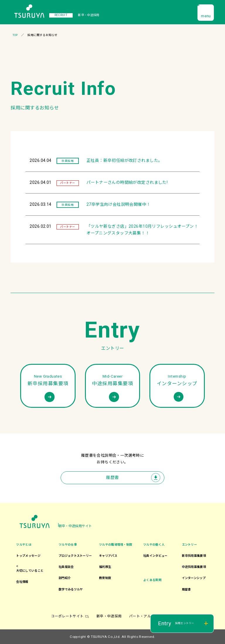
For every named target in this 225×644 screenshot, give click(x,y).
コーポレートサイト (67, 616)
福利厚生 (105, 567)
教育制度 (105, 578)
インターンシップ (194, 578)
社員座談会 (66, 567)
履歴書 (112, 477)
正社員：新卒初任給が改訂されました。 (125, 160)
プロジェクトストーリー (75, 556)
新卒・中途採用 (109, 616)
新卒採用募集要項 (194, 556)
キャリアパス (108, 556)
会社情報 (22, 582)
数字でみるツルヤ (71, 589)
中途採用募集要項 (194, 567)
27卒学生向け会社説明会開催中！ (119, 204)
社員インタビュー (155, 556)
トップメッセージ (28, 556)
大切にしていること (30, 571)
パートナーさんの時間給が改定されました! (127, 182)
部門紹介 (65, 578)
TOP (15, 35)
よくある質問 (152, 580)
